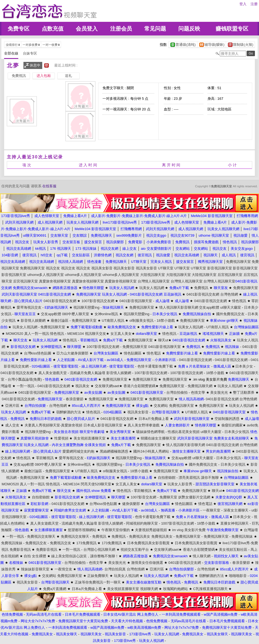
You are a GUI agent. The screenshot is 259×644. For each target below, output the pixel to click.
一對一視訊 (25, 386)
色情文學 (198, 392)
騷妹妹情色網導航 (150, 432)
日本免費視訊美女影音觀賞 (148, 543)
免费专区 (19, 29)
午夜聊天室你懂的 (116, 530)
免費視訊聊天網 (200, 386)
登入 (243, 4)
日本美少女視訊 (237, 432)
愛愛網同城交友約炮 (78, 451)
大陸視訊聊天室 (153, 275)
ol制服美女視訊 (141, 321)
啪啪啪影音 (238, 576)
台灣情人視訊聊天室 (154, 281)
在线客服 (49, 186)
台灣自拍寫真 (115, 569)
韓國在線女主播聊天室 (158, 438)
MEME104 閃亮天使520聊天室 (87, 484)
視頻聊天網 (149, 589)
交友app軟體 (209, 307)
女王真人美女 (121, 334)
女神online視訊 (106, 314)
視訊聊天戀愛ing (86, 307)
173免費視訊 (86, 543)
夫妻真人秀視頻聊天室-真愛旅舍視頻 (53, 425)
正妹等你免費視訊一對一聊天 (98, 582)
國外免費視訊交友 (230, 314)
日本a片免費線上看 (154, 419)
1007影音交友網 (143, 497)
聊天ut (163, 340)
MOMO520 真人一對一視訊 (27, 334)
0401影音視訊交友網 (203, 294)
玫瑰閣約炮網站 (175, 589)
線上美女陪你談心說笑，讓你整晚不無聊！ (85, 556)
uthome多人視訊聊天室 (46, 275)
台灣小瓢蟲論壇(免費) (25, 379)
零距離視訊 (45, 458)
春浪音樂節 (75, 399)
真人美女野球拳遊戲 (144, 425)
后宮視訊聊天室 (230, 275)
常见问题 (155, 29)
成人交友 (12, 425)
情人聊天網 (202, 556)
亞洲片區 (12, 406)
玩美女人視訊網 (152, 288)
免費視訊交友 (36, 543)
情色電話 (154, 353)
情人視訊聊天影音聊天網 (179, 307)
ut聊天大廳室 (231, 307)
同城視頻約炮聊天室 (142, 523)
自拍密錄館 (167, 478)
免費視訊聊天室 (222, 186)
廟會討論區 (60, 321)
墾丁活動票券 (244, 392)
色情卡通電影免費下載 (155, 366)
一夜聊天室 (211, 510)
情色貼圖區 (133, 353)
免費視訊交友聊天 (41, 536)
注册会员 (121, 29)
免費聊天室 (168, 497)
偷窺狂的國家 (232, 425)
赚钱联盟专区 (232, 29)
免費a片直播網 (55, 589)
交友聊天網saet (107, 386)
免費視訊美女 (140, 536)
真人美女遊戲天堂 (53, 373)
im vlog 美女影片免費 (189, 530)
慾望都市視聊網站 (82, 530)
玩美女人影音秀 (180, 484)
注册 (254, 4)
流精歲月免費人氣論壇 (88, 373)
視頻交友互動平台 (135, 550)
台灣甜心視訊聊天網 (99, 550)
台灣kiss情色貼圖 (38, 353)
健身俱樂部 (131, 504)
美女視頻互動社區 (233, 550)
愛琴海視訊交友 (29, 307)
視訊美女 (82, 386)
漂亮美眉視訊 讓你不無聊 (199, 478)
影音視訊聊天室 (220, 268)
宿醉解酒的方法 (69, 412)
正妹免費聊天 (98, 576)
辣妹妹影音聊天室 (35, 569)
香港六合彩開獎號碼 (139, 386)
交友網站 (161, 406)
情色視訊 (239, 301)
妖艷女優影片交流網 (194, 497)
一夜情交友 (63, 569)
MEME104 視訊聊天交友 (87, 334)
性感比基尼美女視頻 (184, 432)
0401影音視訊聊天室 (136, 301)
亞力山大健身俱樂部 (72, 353)
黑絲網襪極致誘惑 (114, 451)
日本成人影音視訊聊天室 (103, 425)
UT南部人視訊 (113, 321)
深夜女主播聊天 (236, 510)
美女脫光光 (219, 392)
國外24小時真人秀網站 (151, 451)
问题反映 (189, 29)
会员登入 (87, 29)
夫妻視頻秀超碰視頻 (151, 530)
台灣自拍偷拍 (177, 392)
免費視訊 (201, 288)
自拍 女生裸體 (35, 556)
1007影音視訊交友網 (98, 301)
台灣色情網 (229, 294)
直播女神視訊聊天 (234, 523)
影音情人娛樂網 (33, 321)
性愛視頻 (61, 438)
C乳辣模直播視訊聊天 (210, 589)
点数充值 (53, 29)
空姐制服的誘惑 (227, 419)
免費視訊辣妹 (242, 536)
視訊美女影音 (102, 268)
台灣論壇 (251, 530)
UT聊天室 (166, 268)
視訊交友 (53, 268)
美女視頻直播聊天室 (90, 438)
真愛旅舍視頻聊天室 (55, 281)
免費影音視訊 (20, 550)
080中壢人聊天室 (76, 314)
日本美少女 (244, 366)
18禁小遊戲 (166, 321)
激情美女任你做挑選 (147, 563)
